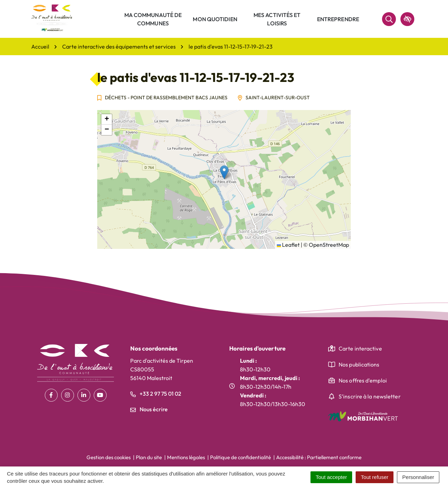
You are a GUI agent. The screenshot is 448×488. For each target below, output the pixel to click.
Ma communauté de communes (153, 19)
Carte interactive (360, 348)
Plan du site (149, 457)
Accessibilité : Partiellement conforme (319, 457)
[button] (224, 172)
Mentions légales (186, 457)
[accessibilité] (407, 19)
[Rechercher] (389, 19)
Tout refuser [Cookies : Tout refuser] (375, 477)
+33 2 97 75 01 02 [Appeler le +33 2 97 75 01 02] (156, 394)
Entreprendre (338, 19)
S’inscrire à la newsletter (370, 396)
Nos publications (359, 364)
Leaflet (288, 245)
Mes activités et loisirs (277, 19)
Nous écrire (149, 409)
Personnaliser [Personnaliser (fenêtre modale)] (418, 477)
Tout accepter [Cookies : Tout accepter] (331, 477)
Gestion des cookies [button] (109, 457)
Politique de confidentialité (240, 457)
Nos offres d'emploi (363, 380)
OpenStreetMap (329, 245)
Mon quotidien (215, 19)
